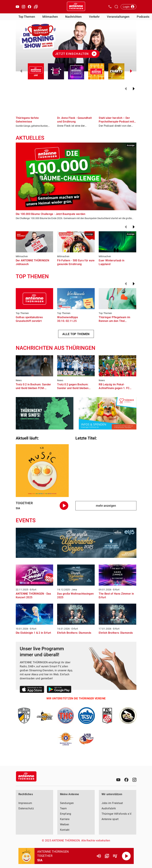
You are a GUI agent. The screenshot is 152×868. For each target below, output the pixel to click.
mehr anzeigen (106, 506)
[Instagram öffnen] (23, 7)
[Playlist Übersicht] (115, 856)
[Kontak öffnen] (110, 7)
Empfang (66, 814)
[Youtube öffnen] (17, 7)
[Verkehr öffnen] (36, 7)
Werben (65, 824)
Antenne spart (110, 819)
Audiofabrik (109, 808)
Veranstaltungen (118, 17)
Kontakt (65, 830)
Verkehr (94, 17)
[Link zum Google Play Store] (59, 690)
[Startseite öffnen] (76, 7)
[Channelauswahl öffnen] (116, 7)
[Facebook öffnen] (29, 7)
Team (63, 808)
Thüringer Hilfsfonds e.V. (117, 814)
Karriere (65, 819)
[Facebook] (126, 780)
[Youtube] (118, 780)
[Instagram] (134, 780)
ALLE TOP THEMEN (76, 334)
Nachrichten (73, 17)
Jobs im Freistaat (112, 803)
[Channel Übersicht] (107, 856)
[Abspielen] (126, 856)
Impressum (25, 803)
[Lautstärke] (99, 856)
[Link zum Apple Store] (32, 690)
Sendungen (67, 803)
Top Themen (27, 17)
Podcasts (143, 17)
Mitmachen (50, 17)
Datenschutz (26, 808)
